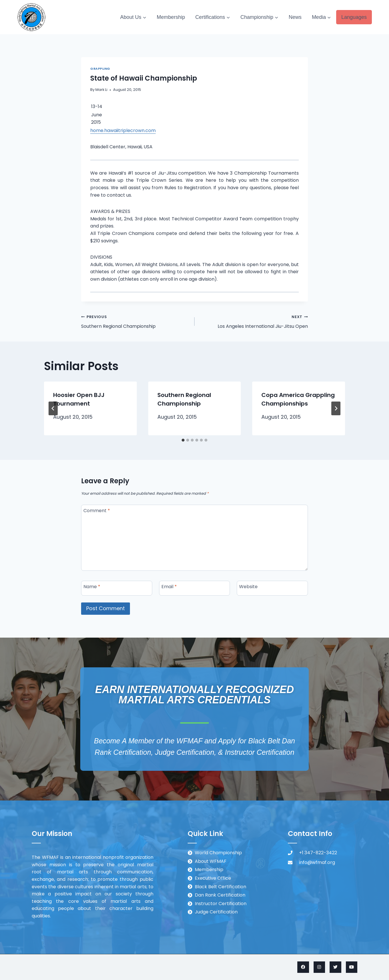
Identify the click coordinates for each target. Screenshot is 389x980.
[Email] (195, 588)
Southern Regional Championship (136, 321)
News (295, 17)
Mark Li (101, 90)
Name (92, 587)
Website (248, 587)
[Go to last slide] (53, 408)
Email (169, 587)
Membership (171, 17)
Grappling (100, 69)
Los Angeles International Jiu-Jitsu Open (253, 321)
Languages (354, 17)
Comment (97, 511)
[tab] (183, 440)
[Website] (272, 588)
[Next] (336, 408)
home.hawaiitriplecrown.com (123, 130)
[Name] (117, 588)
